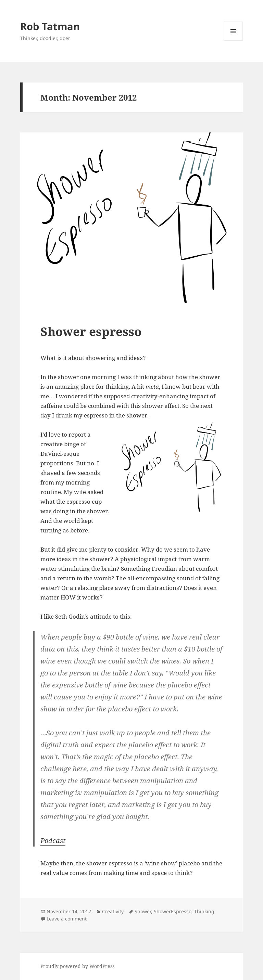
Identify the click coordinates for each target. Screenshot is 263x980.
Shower (143, 911)
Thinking (204, 911)
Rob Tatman (50, 26)
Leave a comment (67, 919)
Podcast (53, 841)
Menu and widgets (233, 41)
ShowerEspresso (173, 911)
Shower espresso (91, 331)
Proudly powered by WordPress (77, 966)
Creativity (113, 911)
